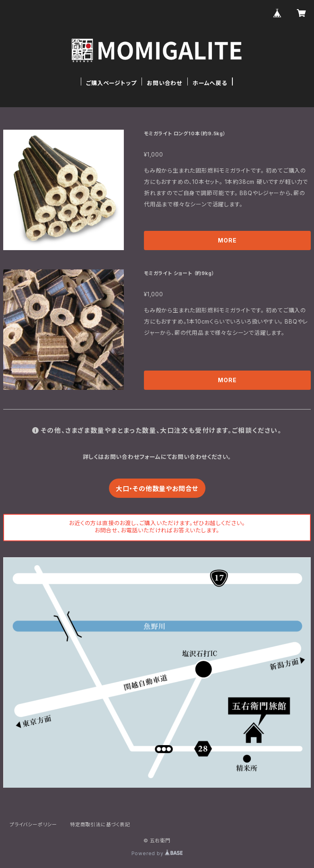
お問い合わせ (164, 83)
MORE (227, 240)
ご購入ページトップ (111, 83)
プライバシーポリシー (33, 824)
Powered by (157, 853)
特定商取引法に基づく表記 (100, 824)
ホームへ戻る (210, 83)
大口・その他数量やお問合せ (157, 489)
